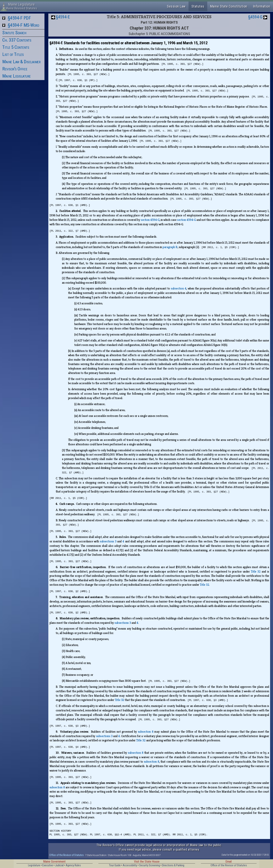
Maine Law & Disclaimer (21, 62)
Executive (48, 865)
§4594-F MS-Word (23, 25)
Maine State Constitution (229, 6)
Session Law (176, 6)
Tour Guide (115, 865)
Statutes (198, 6)
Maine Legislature (17, 76)
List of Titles (13, 54)
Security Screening (150, 865)
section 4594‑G (150, 220)
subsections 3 (108, 541)
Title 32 (256, 571)
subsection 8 (146, 732)
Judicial (59, 865)
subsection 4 (178, 288)
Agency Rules (73, 865)
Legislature (34, 865)
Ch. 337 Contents (17, 40)
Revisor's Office (15, 69)
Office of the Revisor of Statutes (66, 855)
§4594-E (63, 17)
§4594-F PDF (19, 18)
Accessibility (130, 865)
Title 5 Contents (16, 47)
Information (262, 6)
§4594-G (255, 17)
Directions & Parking (173, 865)
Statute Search (14, 33)
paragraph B (170, 247)
